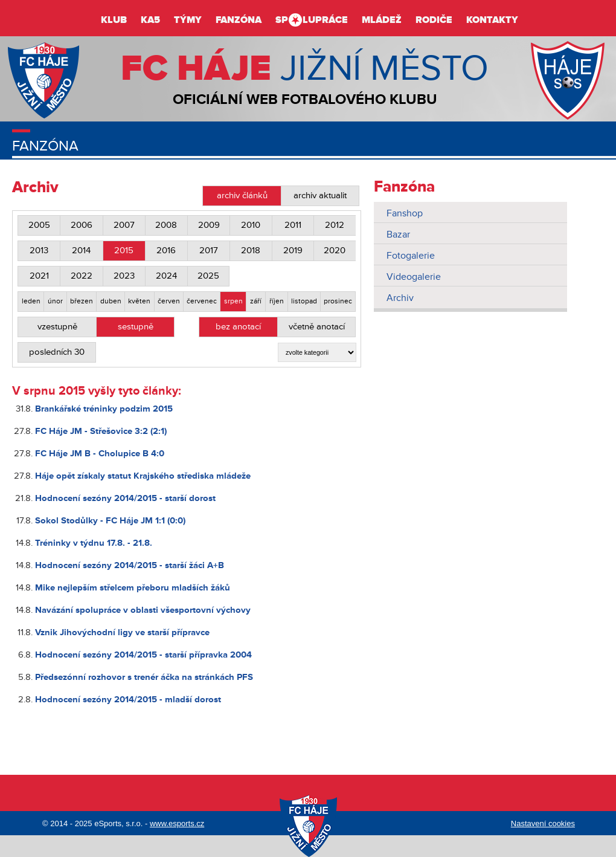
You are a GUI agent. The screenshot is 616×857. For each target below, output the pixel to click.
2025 (208, 276)
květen (139, 301)
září (256, 301)
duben (111, 301)
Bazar (398, 234)
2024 (166, 276)
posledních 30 (57, 352)
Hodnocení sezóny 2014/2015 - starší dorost (125, 498)
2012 (335, 225)
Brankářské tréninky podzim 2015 (104, 409)
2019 (293, 251)
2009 (209, 225)
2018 (251, 251)
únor (55, 301)
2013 (39, 251)
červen (169, 301)
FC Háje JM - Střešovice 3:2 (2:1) (101, 431)
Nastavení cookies (543, 823)
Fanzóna (239, 20)
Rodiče (434, 20)
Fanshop (405, 213)
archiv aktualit (320, 196)
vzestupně (57, 327)
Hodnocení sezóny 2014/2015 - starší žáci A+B (130, 565)
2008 (166, 225)
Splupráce (312, 20)
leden (31, 301)
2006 (82, 225)
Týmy (188, 20)
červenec (202, 301)
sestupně (136, 327)
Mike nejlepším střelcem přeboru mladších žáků (133, 588)
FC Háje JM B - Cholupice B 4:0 (100, 454)
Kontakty (492, 20)
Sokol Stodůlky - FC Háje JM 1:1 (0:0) (110, 521)
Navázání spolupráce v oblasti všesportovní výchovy (143, 610)
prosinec (338, 301)
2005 (39, 225)
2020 (335, 251)
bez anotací (238, 327)
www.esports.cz (177, 823)
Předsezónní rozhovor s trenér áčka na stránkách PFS (144, 677)
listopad (304, 301)
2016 (166, 251)
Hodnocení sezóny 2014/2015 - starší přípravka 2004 (143, 655)
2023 (124, 276)
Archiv (400, 298)
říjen (277, 301)
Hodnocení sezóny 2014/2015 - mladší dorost (128, 700)
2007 (124, 225)
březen (82, 301)
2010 (251, 225)
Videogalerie (414, 277)
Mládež (382, 20)
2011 (293, 225)
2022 (82, 276)
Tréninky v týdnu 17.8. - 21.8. (94, 543)
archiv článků (242, 196)
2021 (39, 276)
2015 (124, 251)
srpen (233, 301)
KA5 (150, 20)
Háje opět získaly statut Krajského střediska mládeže (143, 476)
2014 (81, 251)
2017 (209, 251)
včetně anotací (317, 327)
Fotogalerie (411, 256)
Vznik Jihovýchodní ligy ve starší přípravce (122, 632)
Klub (114, 20)
